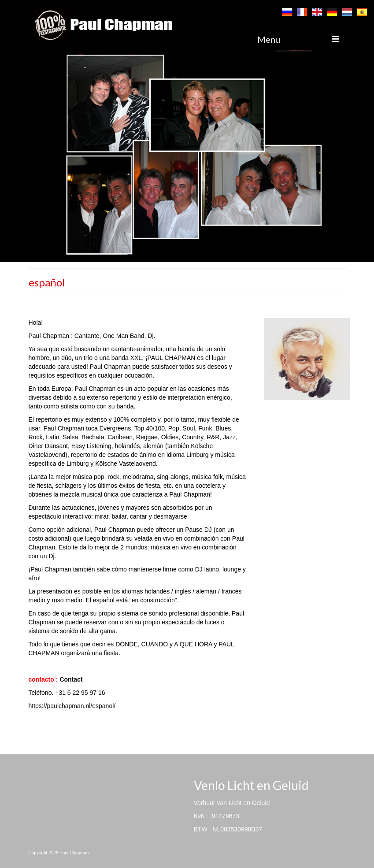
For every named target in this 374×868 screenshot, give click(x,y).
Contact (71, 679)
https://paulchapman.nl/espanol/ (72, 706)
